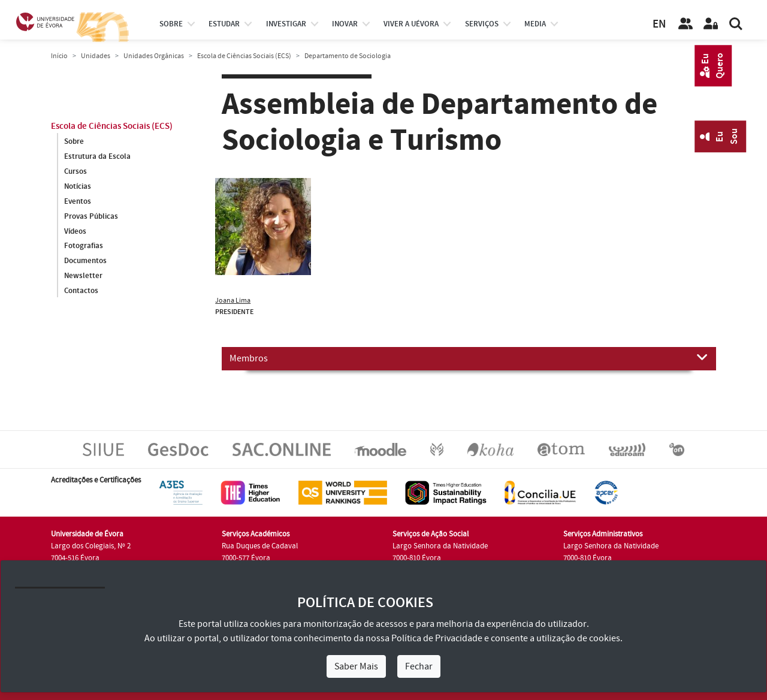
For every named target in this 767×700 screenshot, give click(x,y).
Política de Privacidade (437, 638)
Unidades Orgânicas (154, 56)
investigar (286, 24)
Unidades (96, 56)
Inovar (345, 24)
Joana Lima (233, 301)
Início (59, 56)
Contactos (81, 291)
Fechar (419, 666)
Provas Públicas (91, 216)
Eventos (78, 201)
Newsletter (83, 276)
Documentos (85, 261)
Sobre (171, 24)
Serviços (482, 24)
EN (659, 24)
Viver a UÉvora (411, 24)
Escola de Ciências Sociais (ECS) (244, 56)
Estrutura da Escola (97, 156)
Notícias (78, 186)
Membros (469, 358)
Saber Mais (356, 666)
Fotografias (84, 246)
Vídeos (75, 231)
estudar (224, 24)
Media (535, 24)
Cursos (76, 171)
